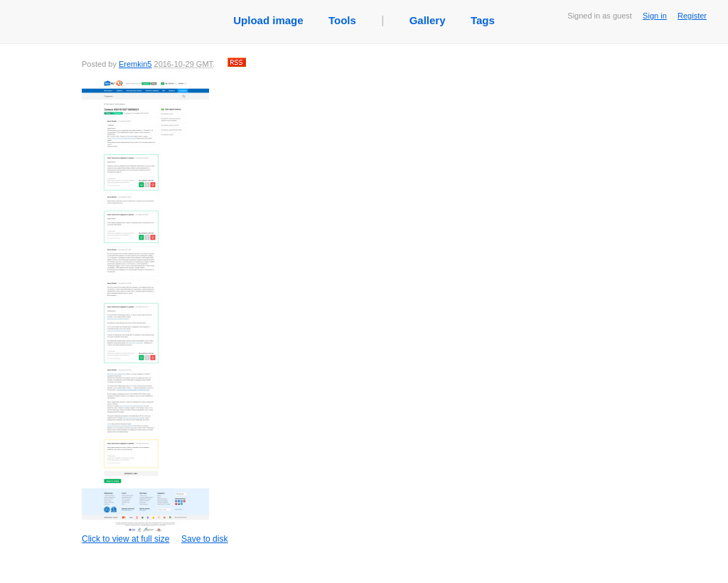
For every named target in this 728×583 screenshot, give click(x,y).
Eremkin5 (135, 64)
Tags (483, 20)
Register (692, 16)
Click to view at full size (145, 311)
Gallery (428, 20)
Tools (342, 20)
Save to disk (204, 539)
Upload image (268, 20)
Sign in (655, 16)
